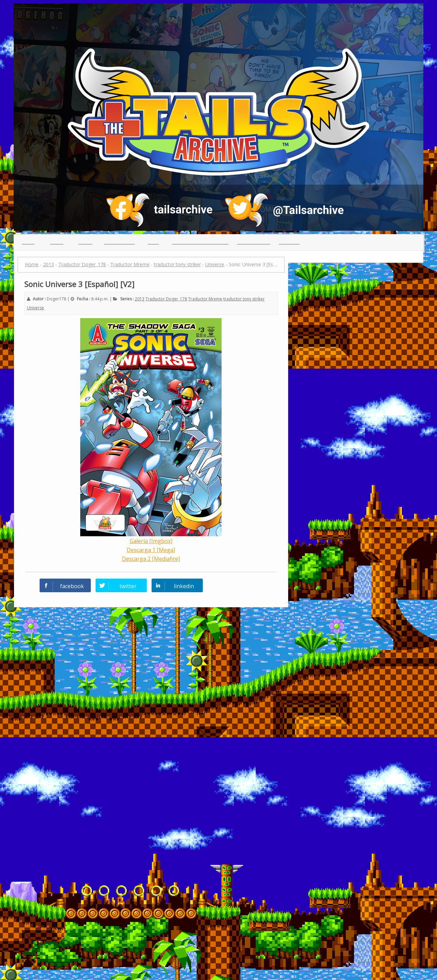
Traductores (119, 242)
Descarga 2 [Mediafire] (151, 559)
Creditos (289, 242)
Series (86, 242)
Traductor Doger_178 (166, 299)
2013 (140, 299)
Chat (153, 242)
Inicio (28, 242)
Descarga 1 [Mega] (151, 550)
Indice (57, 242)
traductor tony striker (244, 299)
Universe (36, 308)
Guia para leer (254, 242)
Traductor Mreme (205, 299)
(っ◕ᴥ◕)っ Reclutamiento (200, 242)
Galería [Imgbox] (151, 541)
